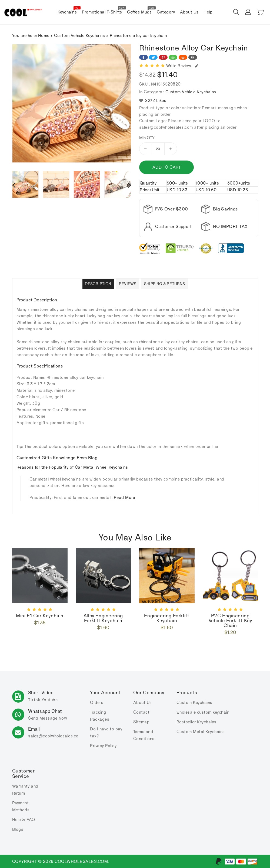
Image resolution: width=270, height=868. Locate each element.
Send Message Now (48, 718)
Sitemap (141, 722)
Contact (141, 712)
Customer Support (173, 227)
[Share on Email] (193, 57)
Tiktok (34, 700)
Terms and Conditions (144, 735)
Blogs (18, 829)
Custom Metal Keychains (201, 732)
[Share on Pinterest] (163, 57)
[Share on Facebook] (144, 57)
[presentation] (14, 185)
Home (44, 35)
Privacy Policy (103, 746)
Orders (97, 702)
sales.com (55, 736)
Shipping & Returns (165, 284)
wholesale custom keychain (203, 712)
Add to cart (167, 167)
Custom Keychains (194, 702)
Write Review (182, 66)
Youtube (50, 700)
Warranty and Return (25, 790)
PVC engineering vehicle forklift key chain (230, 621)
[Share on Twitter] (153, 57)
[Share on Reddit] (183, 57)
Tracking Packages (100, 716)
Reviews (128, 284)
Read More (124, 497)
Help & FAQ (24, 820)
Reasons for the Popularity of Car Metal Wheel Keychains (72, 467)
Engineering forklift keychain (167, 618)
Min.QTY (147, 138)
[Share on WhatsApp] (173, 57)
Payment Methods (21, 806)
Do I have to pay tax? (106, 732)
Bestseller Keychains (196, 722)
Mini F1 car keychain (40, 616)
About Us (143, 702)
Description (98, 284)
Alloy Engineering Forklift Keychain (103, 618)
